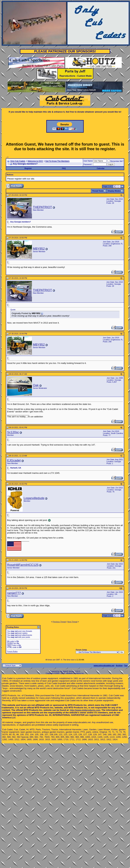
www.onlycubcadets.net (104, 665)
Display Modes (114, 191)
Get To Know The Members (57, 161)
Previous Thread (59, 622)
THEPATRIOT (42, 207)
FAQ (64, 168)
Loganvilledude (34, 498)
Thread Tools (98, 191)
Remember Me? (116, 161)
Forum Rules (12, 651)
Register (28, 168)
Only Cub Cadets (18, 161)
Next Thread (72, 622)
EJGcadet (14, 460)
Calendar (101, 168)
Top (126, 665)
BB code (11, 641)
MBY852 (39, 249)
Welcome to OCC (35, 161)
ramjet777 (14, 593)
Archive (119, 665)
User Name (88, 161)
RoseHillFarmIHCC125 (23, 565)
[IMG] (9, 645)
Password (87, 164)
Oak (36, 385)
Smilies (10, 643)
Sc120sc (13, 432)
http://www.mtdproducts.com (85, 710)
